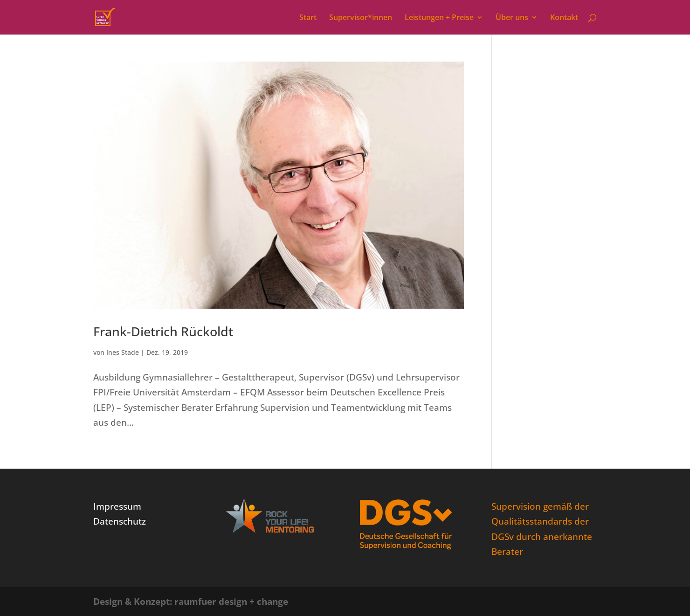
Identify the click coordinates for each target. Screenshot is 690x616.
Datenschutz (120, 521)
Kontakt (564, 18)
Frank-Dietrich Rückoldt (163, 331)
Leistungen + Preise (439, 18)
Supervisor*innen (361, 18)
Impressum (117, 506)
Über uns (512, 18)
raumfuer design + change (231, 602)
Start (308, 18)
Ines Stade (123, 352)
